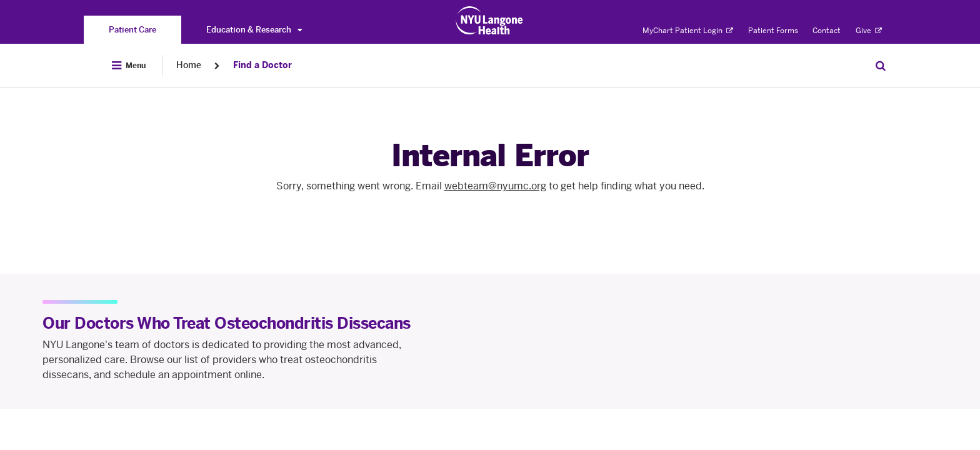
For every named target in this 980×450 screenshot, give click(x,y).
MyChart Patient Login (688, 31)
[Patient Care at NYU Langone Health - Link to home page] (490, 21)
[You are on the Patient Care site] (132, 30)
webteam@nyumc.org (495, 186)
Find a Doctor (262, 65)
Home (189, 65)
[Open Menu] (129, 66)
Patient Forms (773, 31)
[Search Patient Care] (881, 66)
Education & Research (254, 30)
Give (869, 31)
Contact (827, 31)
